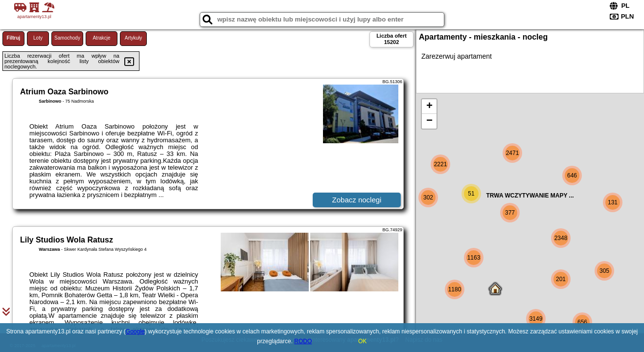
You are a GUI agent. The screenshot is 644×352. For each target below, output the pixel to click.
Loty (38, 38)
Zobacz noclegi (357, 200)
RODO (303, 341)
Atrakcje (101, 38)
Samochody (67, 38)
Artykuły (134, 38)
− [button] (429, 121)
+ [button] (429, 107)
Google (135, 331)
